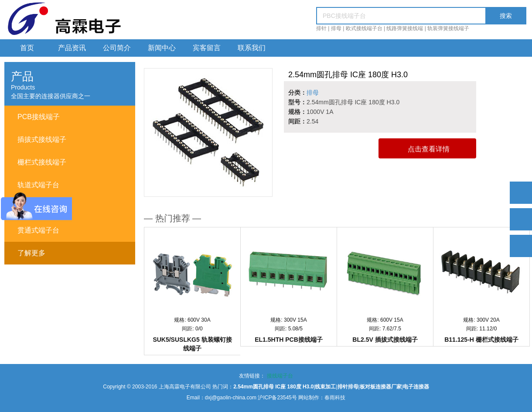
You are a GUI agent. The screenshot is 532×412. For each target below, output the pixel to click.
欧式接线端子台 (364, 28)
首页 (27, 48)
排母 (336, 28)
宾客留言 (207, 48)
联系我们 (252, 48)
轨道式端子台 (38, 185)
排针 (321, 28)
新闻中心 (162, 48)
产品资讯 (72, 48)
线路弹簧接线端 (405, 28)
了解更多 (31, 253)
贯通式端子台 (38, 230)
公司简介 (117, 48)
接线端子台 (280, 376)
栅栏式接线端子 (42, 162)
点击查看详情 (429, 149)
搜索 (506, 16)
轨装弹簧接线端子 (448, 28)
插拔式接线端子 (42, 139)
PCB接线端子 (39, 117)
